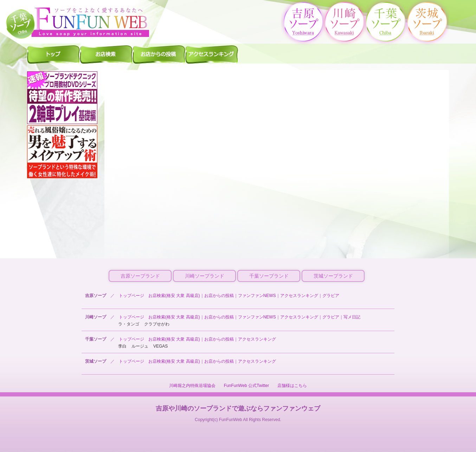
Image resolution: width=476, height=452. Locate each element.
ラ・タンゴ (129, 324)
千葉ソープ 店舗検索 (106, 54)
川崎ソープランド (205, 276)
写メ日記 (352, 317)
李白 (122, 346)
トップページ (131, 296)
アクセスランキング (299, 296)
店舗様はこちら (292, 386)
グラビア (331, 296)
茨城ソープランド (333, 276)
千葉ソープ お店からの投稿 (159, 54)
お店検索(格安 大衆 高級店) (174, 296)
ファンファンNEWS (257, 296)
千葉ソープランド (269, 276)
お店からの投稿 (219, 296)
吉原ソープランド (140, 276)
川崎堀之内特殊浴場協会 (192, 386)
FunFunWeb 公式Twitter (246, 386)
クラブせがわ (157, 324)
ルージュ (140, 346)
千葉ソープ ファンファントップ (53, 54)
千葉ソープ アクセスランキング (212, 54)
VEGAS (160, 346)
